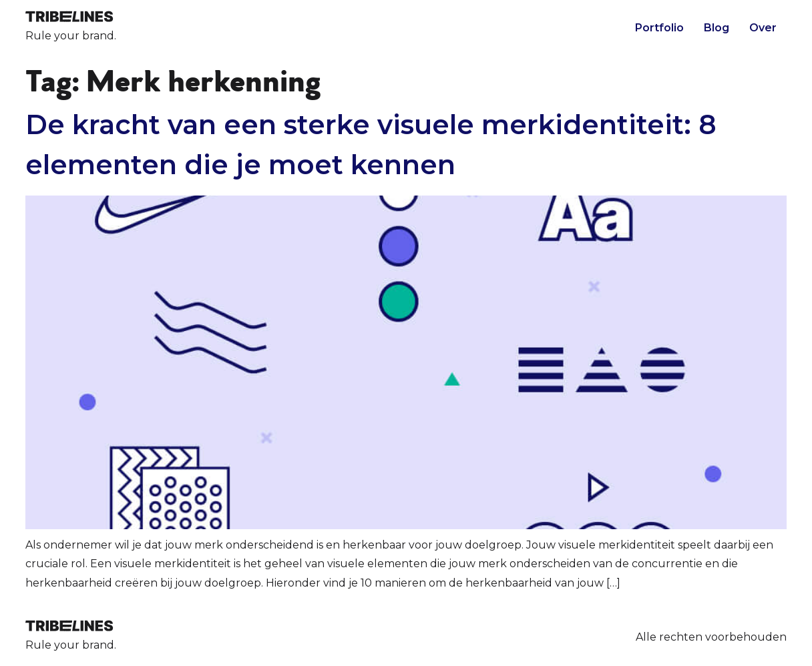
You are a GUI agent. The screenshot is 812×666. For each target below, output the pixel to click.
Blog (717, 28)
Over (763, 28)
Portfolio (659, 28)
